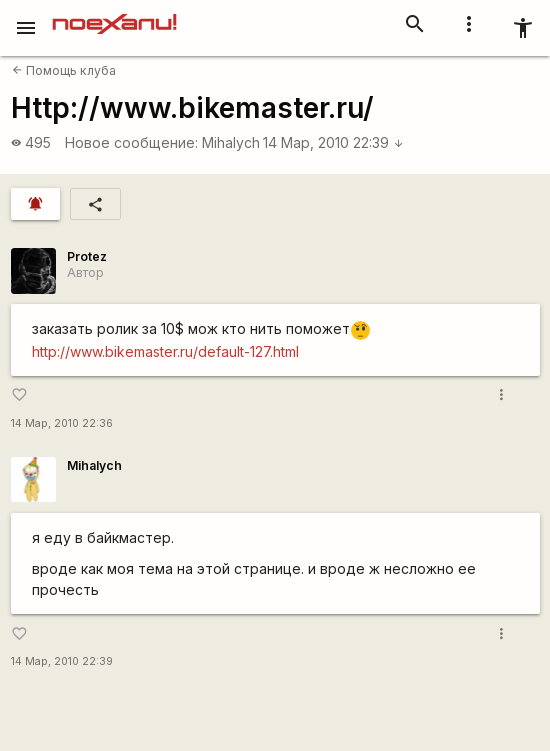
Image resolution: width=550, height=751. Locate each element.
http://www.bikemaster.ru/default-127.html (165, 351)
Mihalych (231, 142)
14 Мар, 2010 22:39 (333, 142)
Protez (87, 256)
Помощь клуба (64, 70)
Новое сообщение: (131, 142)
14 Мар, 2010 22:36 (62, 423)
